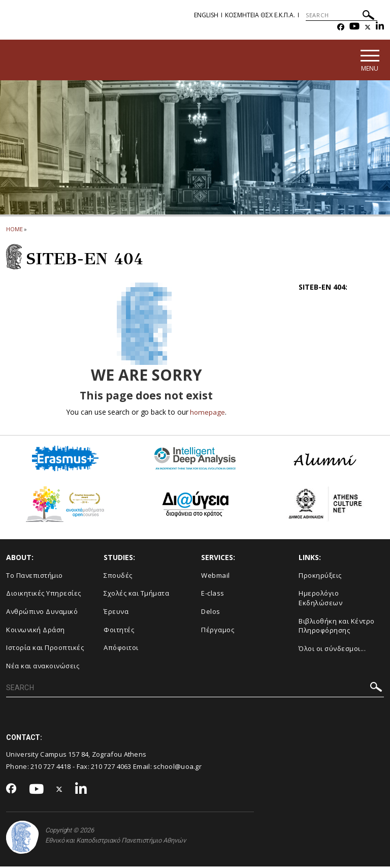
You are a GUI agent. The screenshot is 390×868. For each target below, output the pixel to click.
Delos (211, 613)
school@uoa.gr (177, 768)
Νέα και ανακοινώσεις (43, 667)
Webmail (216, 577)
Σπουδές (118, 577)
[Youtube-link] (354, 27)
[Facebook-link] (341, 27)
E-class (213, 595)
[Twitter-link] (368, 27)
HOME (14, 230)
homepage (207, 413)
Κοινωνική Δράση (36, 631)
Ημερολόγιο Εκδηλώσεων (320, 600)
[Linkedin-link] (380, 27)
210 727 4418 (51, 768)
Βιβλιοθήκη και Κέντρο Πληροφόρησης (337, 627)
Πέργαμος (218, 631)
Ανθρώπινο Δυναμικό (42, 613)
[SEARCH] (342, 15)
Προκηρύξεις (320, 577)
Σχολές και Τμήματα (136, 595)
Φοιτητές (119, 631)
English (206, 15)
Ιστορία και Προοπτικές (45, 649)
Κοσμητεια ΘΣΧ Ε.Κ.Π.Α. (260, 15)
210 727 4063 (111, 768)
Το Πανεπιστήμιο (35, 577)
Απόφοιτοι (121, 649)
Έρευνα (116, 613)
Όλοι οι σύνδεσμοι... (332, 650)
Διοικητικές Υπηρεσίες (44, 595)
